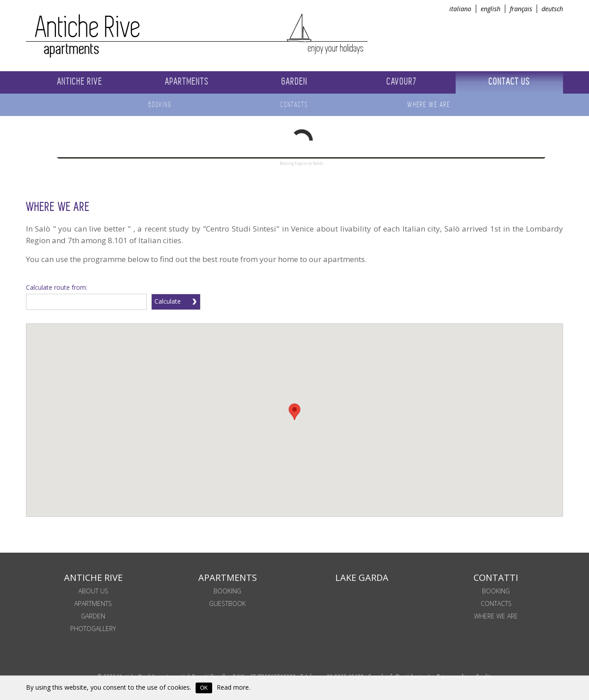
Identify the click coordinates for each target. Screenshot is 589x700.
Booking (496, 591)
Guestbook (227, 603)
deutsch (552, 9)
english (491, 9)
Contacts (496, 603)
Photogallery (93, 629)
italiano (460, 9)
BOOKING (227, 591)
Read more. (233, 687)
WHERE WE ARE (496, 616)
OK (204, 688)
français (521, 9)
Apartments (93, 603)
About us (93, 591)
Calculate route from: (57, 287)
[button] (294, 412)
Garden (93, 616)
